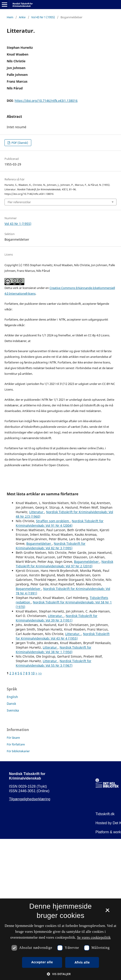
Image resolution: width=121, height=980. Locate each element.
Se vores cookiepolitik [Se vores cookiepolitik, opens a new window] (94, 937)
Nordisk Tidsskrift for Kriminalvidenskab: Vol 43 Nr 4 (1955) (63, 636)
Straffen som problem (53, 521)
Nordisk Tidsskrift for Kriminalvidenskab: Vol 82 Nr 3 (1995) (51, 546)
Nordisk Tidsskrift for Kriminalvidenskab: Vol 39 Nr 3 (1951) (57, 618)
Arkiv (22, 17)
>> (40, 673)
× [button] (107, 912)
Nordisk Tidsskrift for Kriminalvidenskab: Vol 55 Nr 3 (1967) (54, 663)
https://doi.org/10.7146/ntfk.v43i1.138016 (46, 101)
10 (33, 673)
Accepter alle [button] (42, 962)
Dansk (11, 704)
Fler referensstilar (19, 202)
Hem (10, 17)
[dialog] (60, 939)
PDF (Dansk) (19, 143)
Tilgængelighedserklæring (30, 799)
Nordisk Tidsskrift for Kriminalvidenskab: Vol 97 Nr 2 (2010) (64, 564)
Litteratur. (56, 616)
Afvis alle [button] (82, 962)
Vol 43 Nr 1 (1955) (43, 17)
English (12, 697)
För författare (16, 744)
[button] (60, 974)
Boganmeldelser (39, 544)
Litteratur (37, 512)
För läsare (13, 738)
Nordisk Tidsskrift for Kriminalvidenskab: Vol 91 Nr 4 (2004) (60, 523)
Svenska (13, 710)
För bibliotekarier (18, 751)
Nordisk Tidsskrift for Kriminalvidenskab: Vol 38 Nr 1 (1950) (54, 650)
